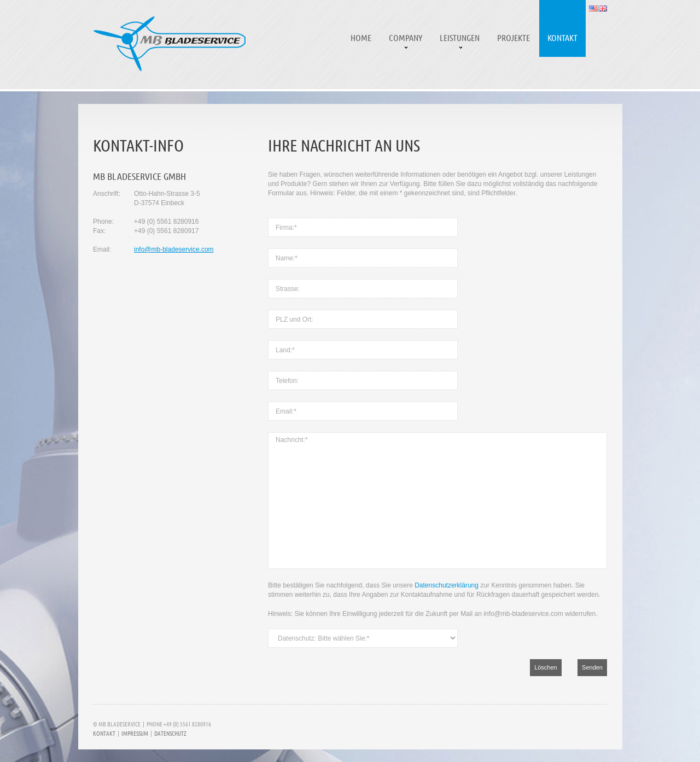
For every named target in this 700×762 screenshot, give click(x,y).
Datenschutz (170, 733)
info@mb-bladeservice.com (174, 249)
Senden (592, 667)
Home (361, 37)
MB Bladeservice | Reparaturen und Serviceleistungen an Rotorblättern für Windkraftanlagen (170, 44)
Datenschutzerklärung (447, 585)
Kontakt (562, 37)
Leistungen (460, 37)
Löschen (546, 667)
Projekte (514, 37)
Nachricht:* (437, 501)
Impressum (135, 733)
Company (406, 37)
